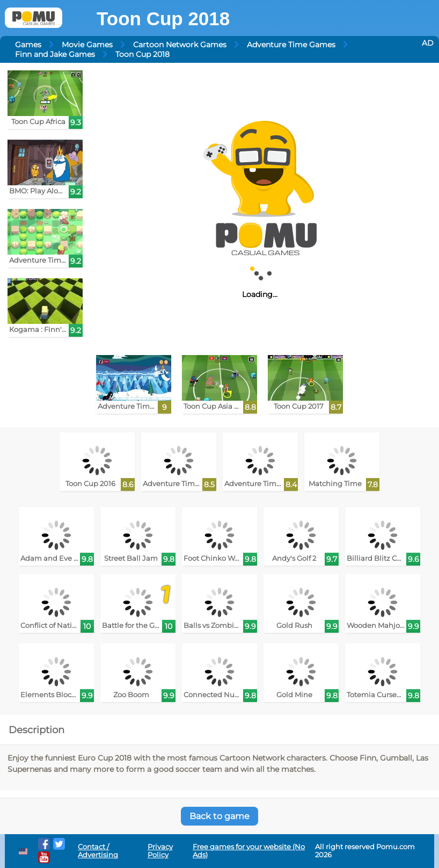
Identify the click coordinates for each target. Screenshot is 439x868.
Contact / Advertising (98, 851)
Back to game (219, 816)
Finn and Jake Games (55, 54)
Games (28, 45)
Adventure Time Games (291, 45)
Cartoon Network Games (180, 45)
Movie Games (87, 45)
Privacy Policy (160, 851)
